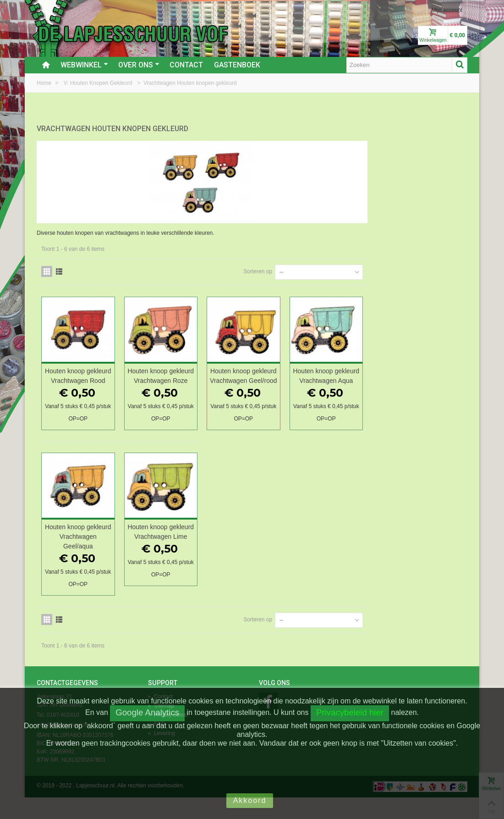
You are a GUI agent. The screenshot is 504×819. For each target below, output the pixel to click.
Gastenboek (237, 65)
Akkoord (250, 800)
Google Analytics (147, 712)
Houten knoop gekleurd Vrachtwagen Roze (268, 376)
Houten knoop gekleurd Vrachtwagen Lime (268, 550)
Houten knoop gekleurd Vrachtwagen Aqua (427, 376)
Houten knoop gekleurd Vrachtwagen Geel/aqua (188, 550)
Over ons (139, 65)
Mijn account (447, 10)
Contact (186, 65)
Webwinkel (84, 65)
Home (45, 83)
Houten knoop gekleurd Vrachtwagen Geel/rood (348, 376)
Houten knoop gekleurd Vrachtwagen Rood (188, 376)
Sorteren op (358, 267)
